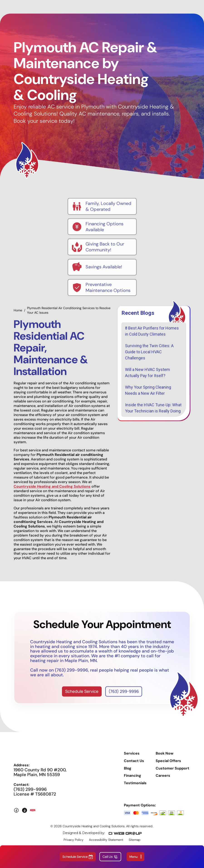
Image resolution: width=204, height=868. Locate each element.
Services (132, 757)
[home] (97, 7)
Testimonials (135, 787)
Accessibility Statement (106, 843)
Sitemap (135, 843)
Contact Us (134, 764)
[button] (135, 857)
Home (18, 314)
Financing (133, 779)
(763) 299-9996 (124, 695)
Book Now (165, 757)
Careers (163, 779)
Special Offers (168, 764)
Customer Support (172, 772)
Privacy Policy (74, 843)
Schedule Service (82, 695)
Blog (128, 772)
